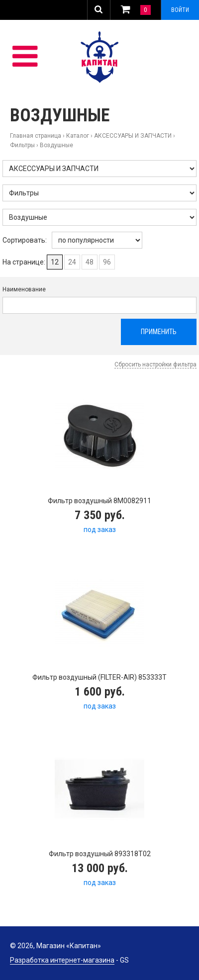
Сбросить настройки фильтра (155, 364)
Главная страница (36, 136)
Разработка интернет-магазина (62, 960)
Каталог (78, 136)
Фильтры (22, 145)
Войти (180, 10)
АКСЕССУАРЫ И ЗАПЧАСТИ (133, 136)
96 (107, 262)
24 (72, 262)
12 (55, 262)
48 (90, 262)
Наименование (24, 289)
